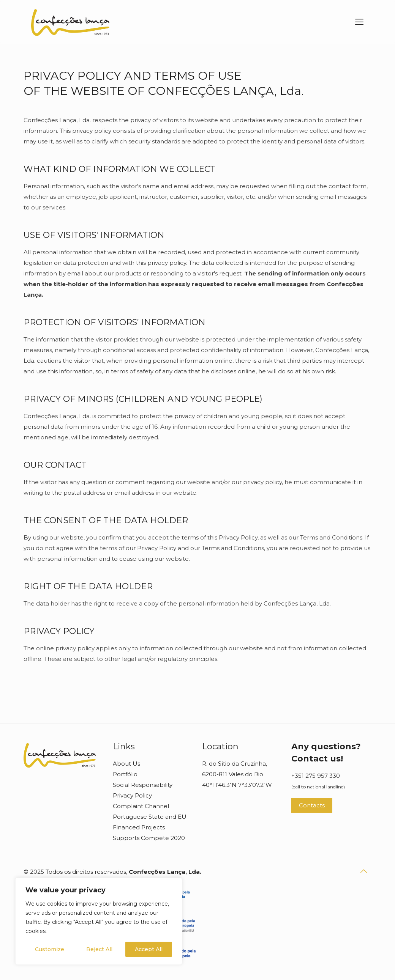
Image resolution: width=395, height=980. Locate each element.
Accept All (149, 949)
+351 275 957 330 (316, 776)
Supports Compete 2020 (149, 838)
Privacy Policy (132, 795)
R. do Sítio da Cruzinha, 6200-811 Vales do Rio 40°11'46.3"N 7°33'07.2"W (237, 774)
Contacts (312, 805)
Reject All (99, 949)
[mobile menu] (359, 22)
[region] (99, 921)
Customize (50, 949)
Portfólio (125, 774)
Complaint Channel (141, 806)
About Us (126, 764)
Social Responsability (143, 785)
